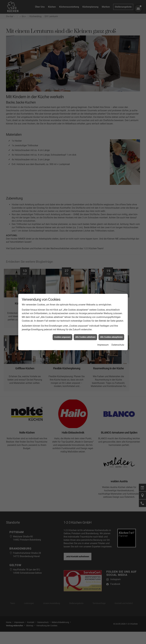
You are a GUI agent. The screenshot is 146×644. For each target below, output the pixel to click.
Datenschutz (118, 345)
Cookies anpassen (62, 337)
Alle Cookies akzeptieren (111, 337)
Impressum (103, 345)
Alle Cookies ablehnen (85, 337)
